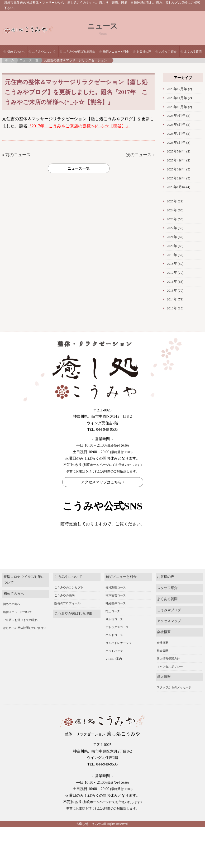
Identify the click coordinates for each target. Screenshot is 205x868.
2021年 (172, 237)
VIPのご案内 (114, 667)
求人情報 (164, 685)
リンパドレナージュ (119, 651)
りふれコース (114, 627)
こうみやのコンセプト (69, 596)
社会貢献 (163, 659)
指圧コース (113, 619)
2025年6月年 (176, 143)
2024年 (172, 210)
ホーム (9, 60)
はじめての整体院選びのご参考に (25, 636)
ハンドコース (114, 643)
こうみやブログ (169, 618)
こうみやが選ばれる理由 (79, 52)
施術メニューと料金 (116, 52)
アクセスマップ (169, 629)
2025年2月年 (176, 178)
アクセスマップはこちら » (103, 482)
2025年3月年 (176, 169)
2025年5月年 (176, 151)
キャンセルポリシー (170, 675)
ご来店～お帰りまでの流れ (20, 628)
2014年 (172, 299)
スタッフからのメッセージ (174, 695)
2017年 (172, 273)
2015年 (172, 291)
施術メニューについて (17, 620)
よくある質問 (193, 52)
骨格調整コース (116, 596)
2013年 (172, 308)
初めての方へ (16, 52)
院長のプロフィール (67, 611)
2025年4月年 (176, 160)
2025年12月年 (177, 89)
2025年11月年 (177, 98)
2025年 (172, 201)
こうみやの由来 (65, 604)
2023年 (172, 219)
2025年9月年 (176, 116)
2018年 (172, 264)
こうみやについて (44, 52)
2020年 (172, 246)
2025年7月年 (176, 134)
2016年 (172, 282)
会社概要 (164, 640)
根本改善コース (116, 604)
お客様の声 (144, 52)
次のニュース (139, 155)
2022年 (172, 228)
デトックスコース (117, 635)
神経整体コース (116, 611)
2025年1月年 (176, 187)
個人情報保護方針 (168, 667)
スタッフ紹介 (168, 52)
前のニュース (18, 155)
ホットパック (114, 659)
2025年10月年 (177, 107)
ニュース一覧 (29, 60)
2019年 (172, 255)
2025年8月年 (176, 125)
